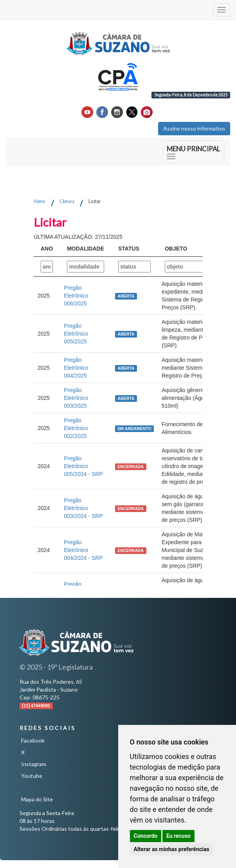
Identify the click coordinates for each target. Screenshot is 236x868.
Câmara (67, 201)
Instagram (34, 764)
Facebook (33, 740)
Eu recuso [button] (178, 836)
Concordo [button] (146, 836)
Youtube (32, 776)
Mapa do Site (37, 799)
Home (40, 201)
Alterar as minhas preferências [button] (172, 849)
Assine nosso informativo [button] (194, 128)
